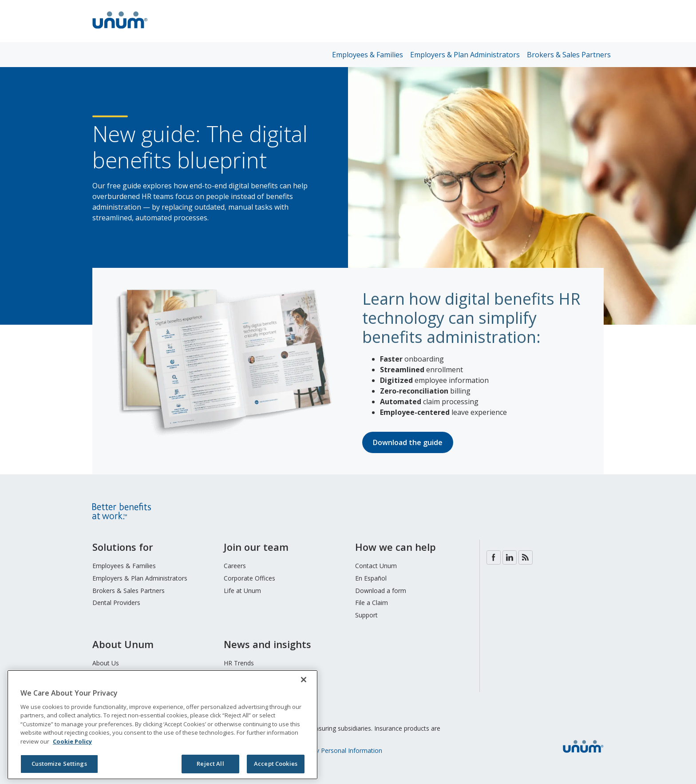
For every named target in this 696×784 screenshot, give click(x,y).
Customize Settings (59, 764)
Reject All (210, 764)
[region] (162, 725)
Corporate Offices (249, 578)
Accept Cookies (276, 764)
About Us (106, 663)
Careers (235, 566)
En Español (371, 578)
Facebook (494, 557)
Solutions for (123, 547)
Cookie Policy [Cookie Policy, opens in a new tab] (72, 741)
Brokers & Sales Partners (569, 55)
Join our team (256, 547)
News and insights (267, 644)
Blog (526, 557)
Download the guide (408, 442)
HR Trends (239, 663)
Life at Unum (242, 591)
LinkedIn (510, 557)
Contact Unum (376, 566)
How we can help (395, 547)
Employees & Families (368, 55)
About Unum (123, 644)
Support (366, 615)
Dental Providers (116, 603)
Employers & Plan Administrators (465, 55)
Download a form (381, 591)
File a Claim (372, 603)
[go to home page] (120, 30)
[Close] (304, 680)
